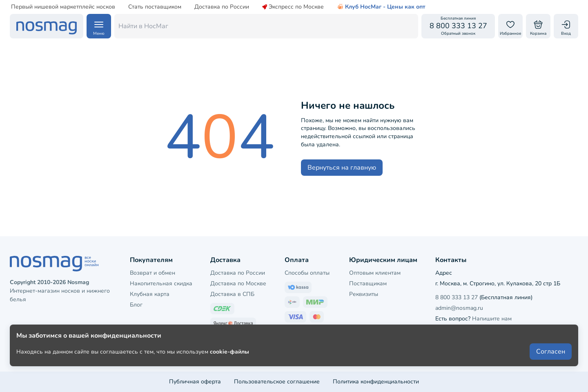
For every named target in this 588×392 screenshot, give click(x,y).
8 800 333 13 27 (457, 297)
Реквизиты (364, 294)
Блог (136, 305)
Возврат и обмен (153, 273)
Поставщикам (368, 283)
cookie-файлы (229, 364)
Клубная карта (150, 294)
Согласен (551, 364)
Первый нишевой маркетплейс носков (63, 7)
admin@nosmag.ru (459, 308)
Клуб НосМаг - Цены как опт (381, 7)
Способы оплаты (307, 273)
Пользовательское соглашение (277, 382)
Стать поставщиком (155, 7)
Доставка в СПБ (232, 294)
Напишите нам (492, 319)
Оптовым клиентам (375, 273)
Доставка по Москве (238, 283)
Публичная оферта (195, 382)
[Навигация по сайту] (99, 26)
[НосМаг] (47, 26)
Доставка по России (222, 7)
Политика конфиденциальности (376, 382)
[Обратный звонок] (458, 26)
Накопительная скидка (161, 283)
